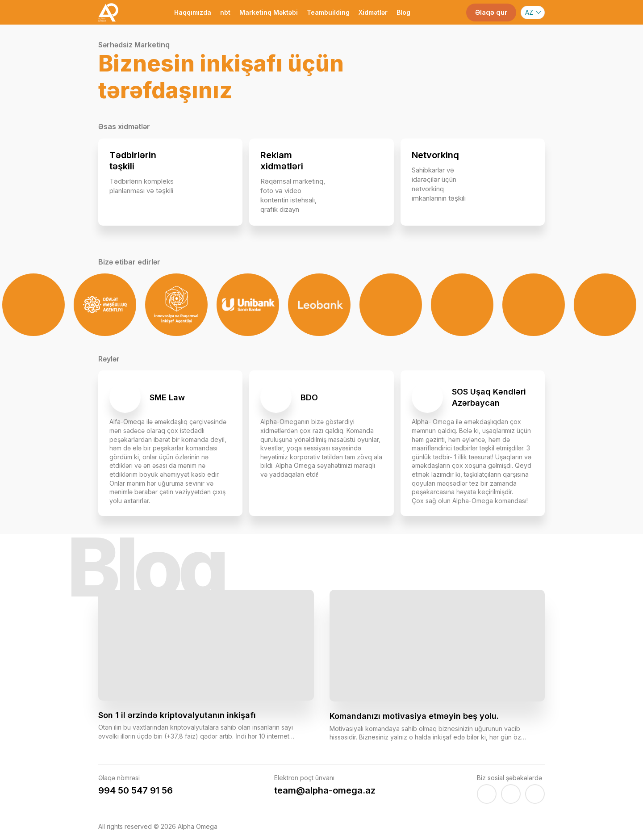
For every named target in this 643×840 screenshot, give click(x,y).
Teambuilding (328, 12)
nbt (225, 12)
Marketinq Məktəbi (269, 12)
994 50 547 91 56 (136, 790)
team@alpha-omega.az (325, 790)
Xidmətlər (373, 12)
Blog (403, 12)
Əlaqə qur (491, 12)
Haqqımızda (193, 12)
